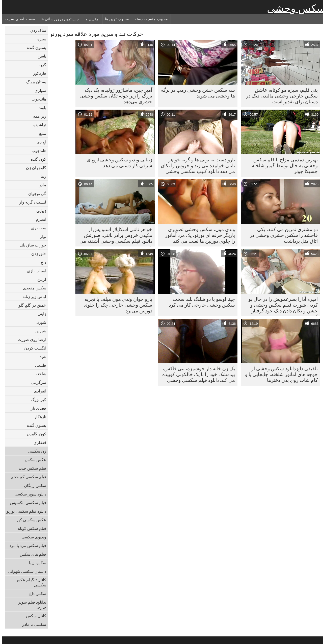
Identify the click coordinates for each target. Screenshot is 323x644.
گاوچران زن (34, 168)
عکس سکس (33, 460)
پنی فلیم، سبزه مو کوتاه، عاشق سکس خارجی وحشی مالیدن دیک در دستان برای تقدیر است (280, 96)
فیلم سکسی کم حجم (26, 477)
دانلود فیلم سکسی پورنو (24, 511)
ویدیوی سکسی (32, 537)
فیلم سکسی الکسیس (26, 503)
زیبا (41, 176)
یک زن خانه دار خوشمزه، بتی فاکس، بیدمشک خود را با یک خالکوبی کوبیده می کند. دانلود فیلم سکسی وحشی (196, 374)
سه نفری (36, 228)
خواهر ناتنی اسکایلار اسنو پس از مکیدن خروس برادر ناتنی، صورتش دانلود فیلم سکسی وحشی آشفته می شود (114, 236)
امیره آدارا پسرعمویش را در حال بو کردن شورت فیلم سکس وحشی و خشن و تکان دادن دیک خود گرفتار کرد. (281, 306)
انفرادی (38, 391)
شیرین (38, 331)
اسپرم (39, 219)
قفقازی (38, 442)
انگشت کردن (33, 348)
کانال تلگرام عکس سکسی (29, 582)
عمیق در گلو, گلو (30, 305)
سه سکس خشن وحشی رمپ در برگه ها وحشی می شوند (196, 93)
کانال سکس (34, 616)
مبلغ (40, 133)
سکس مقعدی (32, 288)
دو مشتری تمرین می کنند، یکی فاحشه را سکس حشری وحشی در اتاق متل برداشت (281, 235)
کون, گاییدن (34, 434)
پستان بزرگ (34, 82)
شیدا (40, 357)
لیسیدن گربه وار (30, 202)
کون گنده (36, 159)
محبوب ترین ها (115, 19)
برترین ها (90, 19)
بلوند (40, 108)
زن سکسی (35, 451)
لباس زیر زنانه (32, 296)
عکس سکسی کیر (29, 520)
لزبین (39, 279)
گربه (40, 65)
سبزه (39, 39)
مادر (40, 185)
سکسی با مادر (32, 624)
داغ (41, 262)
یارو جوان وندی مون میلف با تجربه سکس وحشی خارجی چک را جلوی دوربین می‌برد (116, 305)
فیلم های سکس (31, 554)
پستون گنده (34, 47)
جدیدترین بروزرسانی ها (58, 19)
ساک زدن (36, 30)
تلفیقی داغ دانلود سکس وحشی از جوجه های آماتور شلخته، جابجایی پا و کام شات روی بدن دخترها (279, 374)
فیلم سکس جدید (30, 468)
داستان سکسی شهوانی (25, 571)
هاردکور (37, 73)
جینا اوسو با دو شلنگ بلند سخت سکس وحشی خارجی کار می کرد (200, 302)
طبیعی (38, 365)
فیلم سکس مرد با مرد (25, 546)
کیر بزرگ (36, 400)
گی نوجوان (35, 193)
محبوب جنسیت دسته (149, 19)
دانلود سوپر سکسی (28, 494)
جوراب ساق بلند (31, 245)
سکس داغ (35, 593)
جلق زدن (36, 254)
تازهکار (38, 417)
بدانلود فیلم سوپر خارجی (30, 605)
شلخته (39, 374)
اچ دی (39, 142)
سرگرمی (36, 382)
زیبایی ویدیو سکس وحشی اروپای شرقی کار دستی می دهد (117, 163)
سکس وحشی (294, 8)
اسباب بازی (34, 271)
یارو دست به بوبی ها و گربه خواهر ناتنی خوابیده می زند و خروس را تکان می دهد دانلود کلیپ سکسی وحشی (196, 165)
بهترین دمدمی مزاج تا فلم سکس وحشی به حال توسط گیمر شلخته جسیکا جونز (282, 165)
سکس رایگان (33, 485)
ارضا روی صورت (30, 339)
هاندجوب (37, 99)
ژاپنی (40, 314)
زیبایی (39, 211)
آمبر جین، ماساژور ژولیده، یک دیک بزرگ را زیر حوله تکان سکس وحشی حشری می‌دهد (114, 96)
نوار (41, 236)
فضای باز (36, 408)
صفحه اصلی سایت (18, 19)
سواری (38, 90)
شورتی (38, 322)
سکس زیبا (35, 563)
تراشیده (37, 125)
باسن (40, 56)
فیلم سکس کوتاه (30, 528)
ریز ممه (37, 116)
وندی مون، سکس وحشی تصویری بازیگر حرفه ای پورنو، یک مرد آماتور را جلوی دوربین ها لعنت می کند (198, 235)
